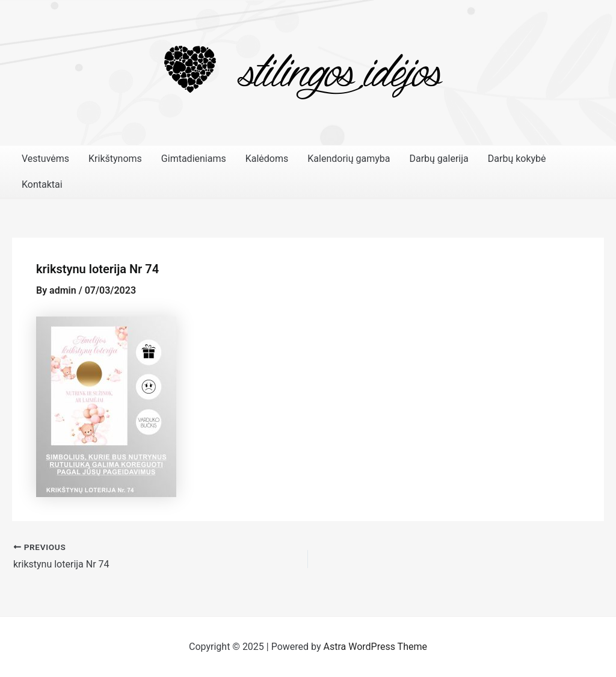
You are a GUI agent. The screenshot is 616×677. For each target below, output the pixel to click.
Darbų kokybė (517, 159)
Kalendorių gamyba (349, 159)
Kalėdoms (267, 159)
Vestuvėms (45, 159)
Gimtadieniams (194, 159)
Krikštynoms (115, 159)
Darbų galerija (439, 159)
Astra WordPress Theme (375, 647)
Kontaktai (42, 184)
